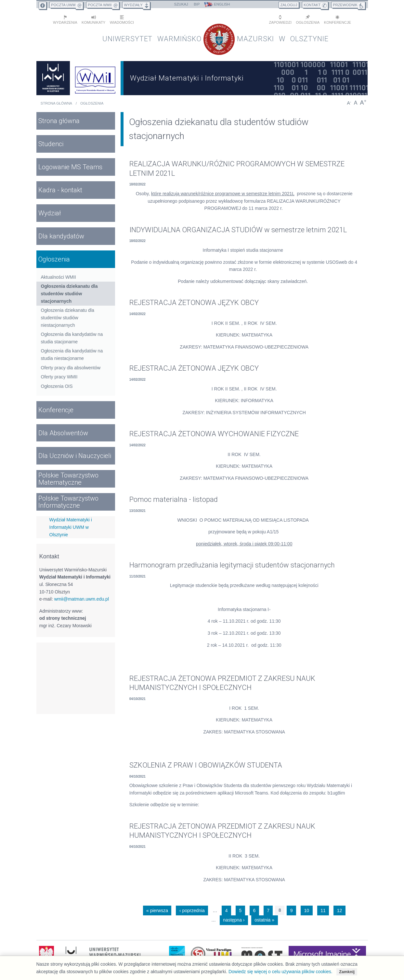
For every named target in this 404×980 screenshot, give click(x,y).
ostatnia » (264, 919)
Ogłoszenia (92, 102)
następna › (234, 919)
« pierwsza (157, 909)
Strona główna (56, 102)
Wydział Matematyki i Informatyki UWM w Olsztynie (71, 526)
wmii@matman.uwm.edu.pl (82, 597)
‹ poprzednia (192, 909)
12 (340, 909)
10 (307, 909)
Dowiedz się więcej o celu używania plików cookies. (280, 972)
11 (323, 909)
